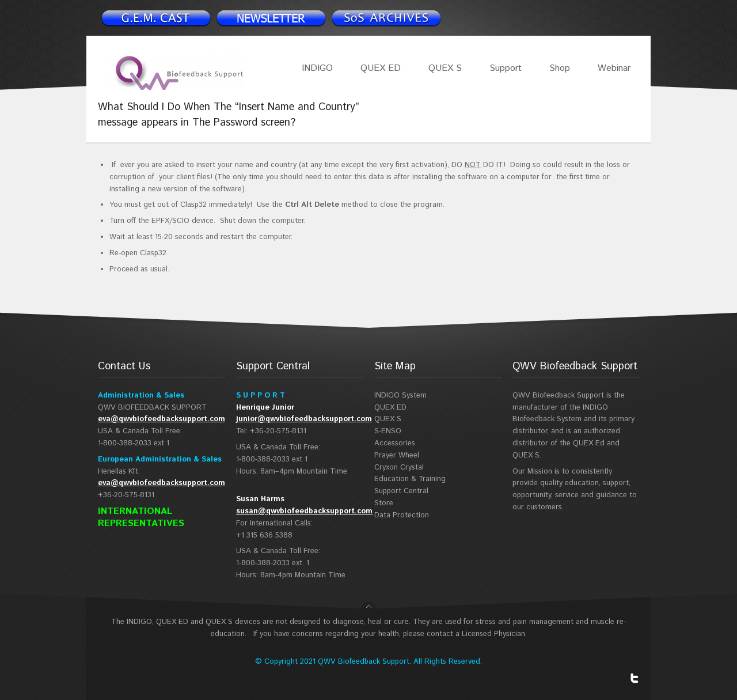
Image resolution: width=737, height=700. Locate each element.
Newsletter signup (155, 18)
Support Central (401, 491)
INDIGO (317, 68)
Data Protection (402, 515)
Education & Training (410, 479)
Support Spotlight (386, 18)
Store (384, 503)
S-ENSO (388, 431)
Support (506, 68)
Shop (560, 68)
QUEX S (445, 68)
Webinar (614, 68)
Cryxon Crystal (399, 468)
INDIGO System (400, 396)
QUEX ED (381, 68)
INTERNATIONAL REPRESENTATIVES (141, 517)
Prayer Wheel (397, 455)
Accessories (395, 443)
